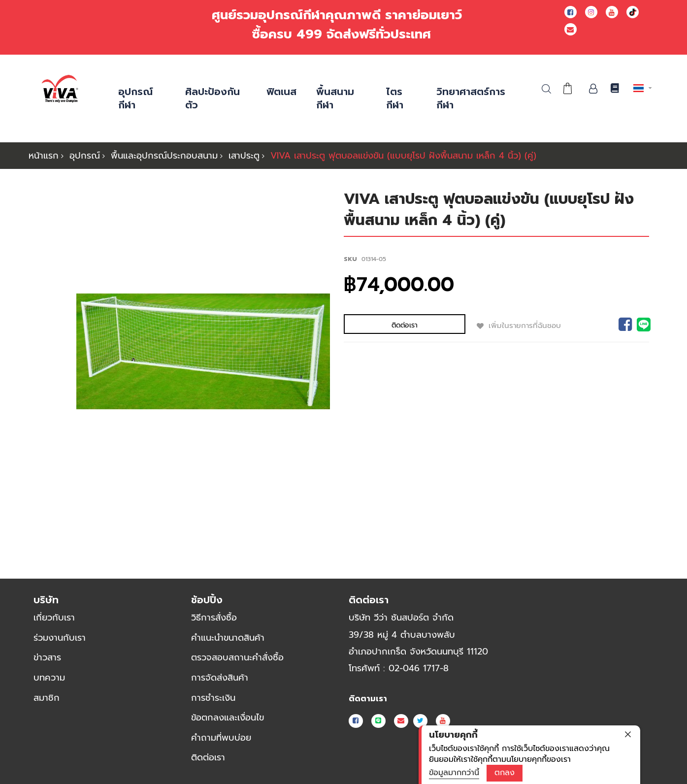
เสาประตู (244, 156)
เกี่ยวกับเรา (54, 618)
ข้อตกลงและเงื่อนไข (228, 718)
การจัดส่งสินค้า (220, 678)
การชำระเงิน (213, 698)
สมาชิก (47, 698)
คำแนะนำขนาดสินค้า (228, 638)
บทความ (49, 678)
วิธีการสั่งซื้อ (214, 618)
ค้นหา (546, 89)
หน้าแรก (44, 156)
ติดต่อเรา (208, 758)
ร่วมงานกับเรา (60, 638)
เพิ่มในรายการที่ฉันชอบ (481, 325)
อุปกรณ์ (85, 156)
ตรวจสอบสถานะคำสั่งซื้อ (237, 658)
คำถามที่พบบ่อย (221, 738)
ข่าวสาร (47, 658)
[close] (628, 734)
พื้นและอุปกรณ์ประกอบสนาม (164, 156)
